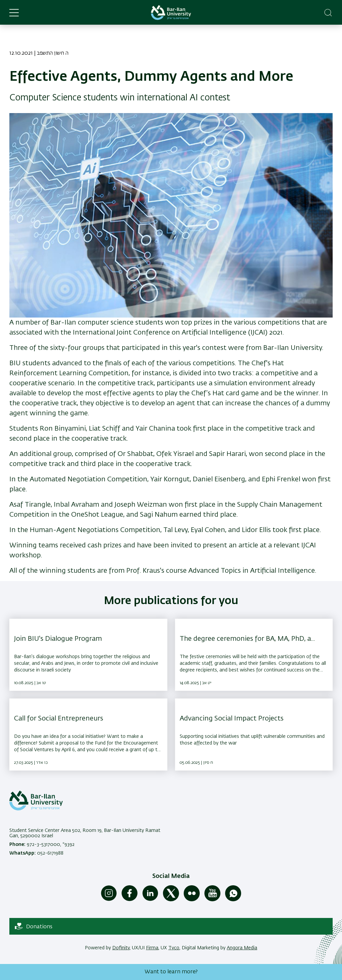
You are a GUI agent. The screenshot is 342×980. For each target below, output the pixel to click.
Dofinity (121, 948)
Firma (152, 948)
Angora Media (242, 948)
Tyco (174, 948)
